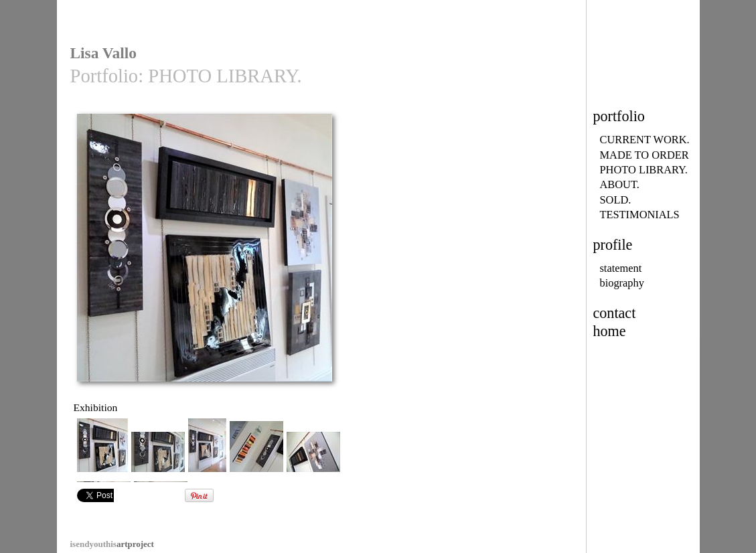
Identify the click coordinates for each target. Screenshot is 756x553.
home (610, 331)
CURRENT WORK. (645, 140)
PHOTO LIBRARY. (644, 170)
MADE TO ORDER (645, 155)
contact (615, 313)
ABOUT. (620, 184)
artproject (112, 544)
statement (621, 268)
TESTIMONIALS (640, 215)
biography (622, 283)
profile (613, 245)
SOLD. (616, 200)
